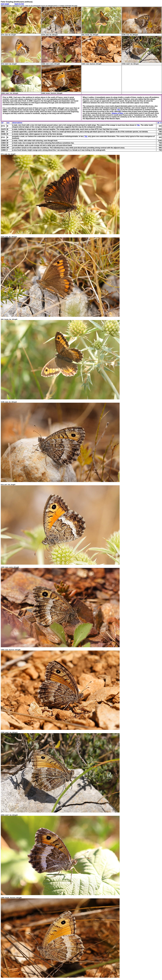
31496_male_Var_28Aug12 (9, 402)
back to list (19, 4)
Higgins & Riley (117, 113)
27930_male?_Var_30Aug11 (9, 732)
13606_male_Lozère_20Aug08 (10, 567)
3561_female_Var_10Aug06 (9, 319)
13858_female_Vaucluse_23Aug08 (11, 898)
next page (5, 4)
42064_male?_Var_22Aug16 (9, 815)
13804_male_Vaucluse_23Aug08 (11, 650)
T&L (118, 110)
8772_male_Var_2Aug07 (8, 154)
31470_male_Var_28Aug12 (9, 237)
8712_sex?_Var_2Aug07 (8, 485)
